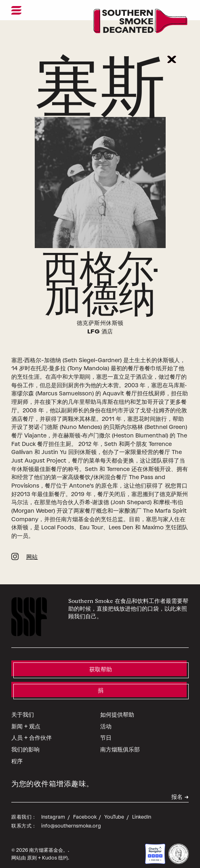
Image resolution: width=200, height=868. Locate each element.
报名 (177, 790)
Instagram (54, 809)
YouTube (115, 809)
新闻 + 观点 (26, 718)
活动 (106, 718)
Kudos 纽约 (55, 850)
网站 (32, 549)
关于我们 (23, 707)
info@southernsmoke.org (71, 818)
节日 (106, 730)
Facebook (85, 809)
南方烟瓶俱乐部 (120, 741)
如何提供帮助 (117, 707)
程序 (17, 753)
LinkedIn (142, 809)
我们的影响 (25, 741)
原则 (32, 850)
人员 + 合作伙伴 (32, 730)
